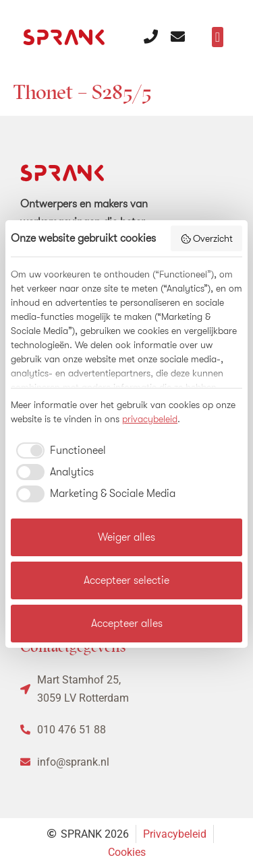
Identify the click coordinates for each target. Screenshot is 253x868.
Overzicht (207, 239)
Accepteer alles (127, 624)
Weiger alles (126, 537)
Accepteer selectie (126, 580)
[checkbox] (58, 450)
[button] (218, 37)
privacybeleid (150, 419)
